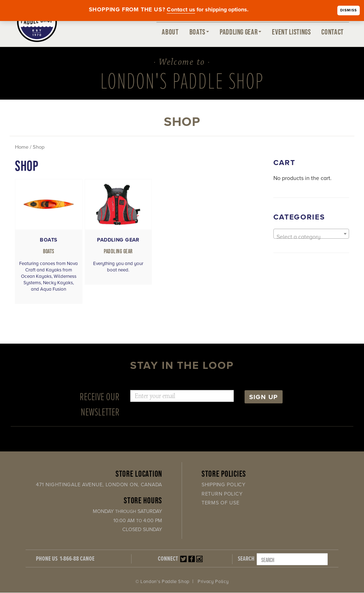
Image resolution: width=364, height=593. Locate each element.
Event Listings (291, 32)
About (170, 32)
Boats (199, 32)
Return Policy (222, 494)
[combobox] (311, 234)
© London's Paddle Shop (162, 582)
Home (22, 147)
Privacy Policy (213, 582)
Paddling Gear (240, 32)
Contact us (181, 10)
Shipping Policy (224, 485)
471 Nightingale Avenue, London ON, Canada (99, 485)
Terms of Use (221, 504)
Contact (333, 32)
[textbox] (311, 237)
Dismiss (349, 10)
